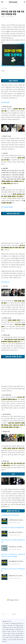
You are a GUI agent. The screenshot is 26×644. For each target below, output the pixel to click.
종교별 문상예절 (5, 102)
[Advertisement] (13, 229)
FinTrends (13, 2)
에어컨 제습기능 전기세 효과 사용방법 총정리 (13, 527)
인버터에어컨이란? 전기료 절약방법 (10, 515)
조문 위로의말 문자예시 (7, 207)
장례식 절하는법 (5, 282)
